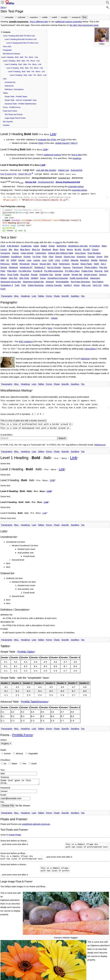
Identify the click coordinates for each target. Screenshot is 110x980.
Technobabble (62, 280)
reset (58, 241)
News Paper (86, 262)
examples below (76, 185)
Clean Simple (27, 252)
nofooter (22, 17)
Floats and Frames (10, 111)
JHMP (14, 259)
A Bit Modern (13, 245)
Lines (57, 259)
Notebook (13, 266)
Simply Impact (91, 273)
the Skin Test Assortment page (84, 25)
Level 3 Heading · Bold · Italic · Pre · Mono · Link (23, 64)
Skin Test (13, 277)
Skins (3, 7)
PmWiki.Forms (22, 731)
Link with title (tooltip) (46, 169)
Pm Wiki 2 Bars (72, 270)
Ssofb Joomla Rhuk (79, 277)
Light (51, 259)
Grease (91, 255)
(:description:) (91, 347)
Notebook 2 (40, 266)
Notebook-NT (26, 266)
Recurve (99, 270)
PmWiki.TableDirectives (35, 697)
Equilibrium (16, 255)
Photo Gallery (91, 266)
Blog (16, 248)
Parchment (78, 266)
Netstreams (65, 262)
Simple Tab (77, 273)
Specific (65, 295)
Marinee (103, 259)
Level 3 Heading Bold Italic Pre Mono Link (21, 39)
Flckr (45, 255)
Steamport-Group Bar (11, 280)
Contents (7, 32)
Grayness (81, 255)
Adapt (36, 245)
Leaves (37, 259)
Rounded (25, 273)
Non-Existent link (9, 173)
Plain (3, 270)
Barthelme (62, 245)
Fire (24, 759)
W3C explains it (26, 340)
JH (8, 259)
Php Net (103, 266)
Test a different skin (39, 22)
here (50, 327)
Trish (24, 284)
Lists (5, 79)
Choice (95, 248)
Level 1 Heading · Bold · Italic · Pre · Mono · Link (19, 57)
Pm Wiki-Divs (25, 270)
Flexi (51, 255)
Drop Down (80, 252)
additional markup (52, 154)
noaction (34, 17)
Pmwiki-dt (38, 270)
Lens (44, 259)
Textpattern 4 (7, 284)
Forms (49, 295)
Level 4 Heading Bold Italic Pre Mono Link (22, 43)
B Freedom (95, 245)
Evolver (27, 255)
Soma (43, 277)
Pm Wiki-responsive (54, 270)
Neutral (75, 262)
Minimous (5, 262)
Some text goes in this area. (20, 778)
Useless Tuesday (54, 284)
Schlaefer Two (46, 273)
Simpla (58, 273)
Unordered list (10, 82)
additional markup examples (69, 22)
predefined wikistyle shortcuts (36, 821)
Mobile (15, 262)
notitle (45, 17)
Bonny (70, 248)
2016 (3, 245)
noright (64, 17)
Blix (10, 248)
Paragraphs (7, 50)
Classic (15, 252)
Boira (62, 248)
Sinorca (103, 273)
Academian (26, 245)
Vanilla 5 (68, 284)
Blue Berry (25, 248)
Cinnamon (5, 252)
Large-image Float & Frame (15, 118)
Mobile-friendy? (63, 143)
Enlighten (5, 255)
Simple (66, 273)
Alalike (44, 245)
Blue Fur (36, 248)
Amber (52, 245)
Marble (94, 259)
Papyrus (67, 266)
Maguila (75, 259)
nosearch (76, 17)
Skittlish (35, 277)
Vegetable (33, 749)
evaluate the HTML (47, 139)
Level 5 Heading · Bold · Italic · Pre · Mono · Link (26, 72)
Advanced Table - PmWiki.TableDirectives (20, 104)
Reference (100, 442)
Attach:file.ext (25, 173)
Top (83, 295)
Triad (17, 284)
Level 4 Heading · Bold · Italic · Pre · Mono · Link (25, 68)
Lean (29, 259)
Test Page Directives (80, 280)
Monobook (24, 262)
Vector (77, 284)
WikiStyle (85, 357)
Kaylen (22, 259)
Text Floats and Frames (14, 115)
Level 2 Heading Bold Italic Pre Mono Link (19, 36)
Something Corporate (58, 277)
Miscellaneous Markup (11, 54)
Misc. (17, 295)
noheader (9, 17)
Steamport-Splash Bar (33, 280)
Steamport (95, 277)
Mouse (35, 262)
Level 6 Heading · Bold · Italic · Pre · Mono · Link (28, 75)
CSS (63, 139)
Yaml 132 (97, 284)
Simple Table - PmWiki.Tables (16, 97)
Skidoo (4, 277)
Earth (34, 759)
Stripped (50, 280)
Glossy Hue (69, 255)
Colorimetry (41, 252)
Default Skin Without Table (61, 252)
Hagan (54, 317)
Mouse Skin (45, 262)
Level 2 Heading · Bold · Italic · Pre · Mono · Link (21, 61)
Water (14, 759)
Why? (74, 143)
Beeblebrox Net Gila (78, 245)
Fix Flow (37, 255)
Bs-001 (78, 248)
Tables (5, 93)
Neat (55, 262)
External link (76, 169)
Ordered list (9, 86)
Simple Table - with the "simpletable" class (21, 100)
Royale (34, 273)
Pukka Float (87, 270)
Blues (55, 248)
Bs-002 (87, 248)
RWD (41, 143)
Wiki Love (86, 284)
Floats (57, 295)
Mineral (19, 749)
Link (53, 134)
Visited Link (63, 169)
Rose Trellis (13, 273)
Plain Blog (12, 270)
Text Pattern (98, 280)
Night (96, 262)
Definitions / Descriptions (14, 89)
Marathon (85, 259)
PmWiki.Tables (26, 647)
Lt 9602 (65, 259)
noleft (54, 17)
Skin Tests (24, 277)
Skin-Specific (8, 122)
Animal (7, 749)
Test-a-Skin (77, 154)
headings (77, 158)
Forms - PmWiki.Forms (12, 107)
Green (99, 255)
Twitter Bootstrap (36, 284)
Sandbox (6, 125)
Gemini (59, 255)
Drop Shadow (94, 252)
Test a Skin (7, 47)
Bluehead (46, 248)
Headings (25, 295)
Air (5, 759)
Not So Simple (54, 266)
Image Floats (15, 831)
